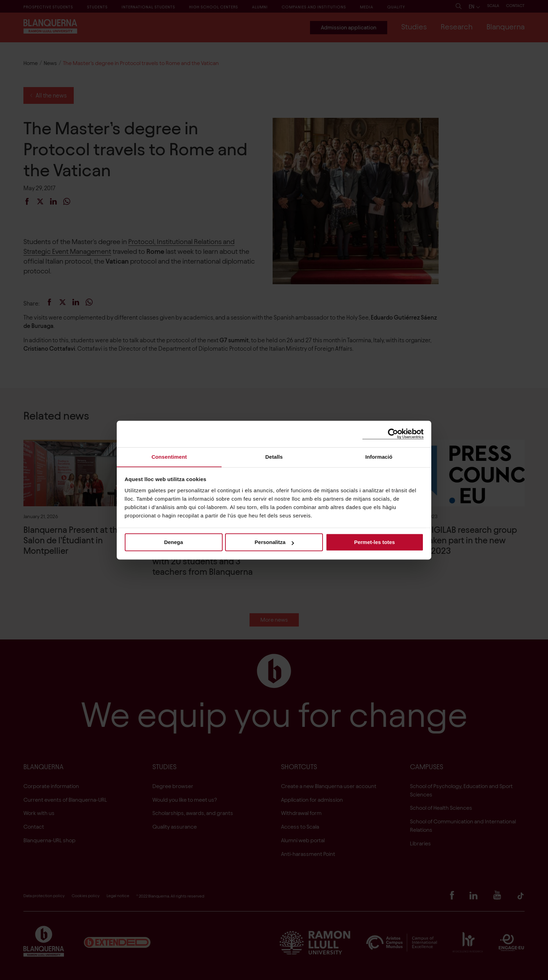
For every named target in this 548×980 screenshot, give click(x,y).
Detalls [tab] (274, 456)
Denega (173, 542)
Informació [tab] (379, 456)
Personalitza (274, 542)
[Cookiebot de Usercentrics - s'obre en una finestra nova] (393, 434)
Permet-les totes (374, 542)
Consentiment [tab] (169, 456)
